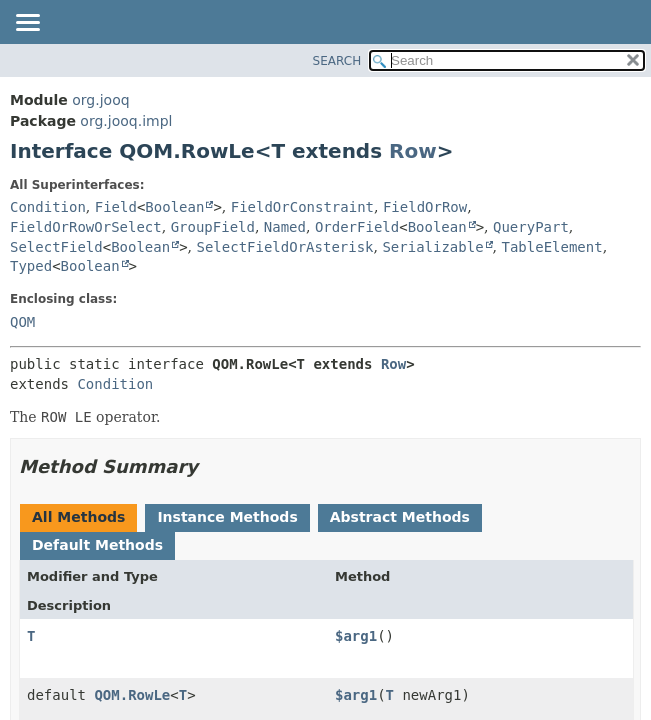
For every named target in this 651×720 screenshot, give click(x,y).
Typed (31, 266)
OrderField (357, 227)
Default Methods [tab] (97, 545)
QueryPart (531, 227)
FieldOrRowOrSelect (86, 227)
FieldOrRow (425, 207)
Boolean (174, 207)
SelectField (56, 247)
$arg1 (356, 636)
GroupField (213, 227)
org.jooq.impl (126, 121)
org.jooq (100, 100)
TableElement (552, 247)
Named (285, 227)
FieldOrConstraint (302, 207)
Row (413, 151)
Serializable (432, 247)
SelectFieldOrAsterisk (285, 247)
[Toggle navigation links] (27, 24)
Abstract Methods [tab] (400, 517)
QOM (22, 322)
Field (116, 207)
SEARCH (337, 61)
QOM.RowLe (132, 695)
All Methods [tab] (78, 517)
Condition (48, 207)
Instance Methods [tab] (227, 517)
